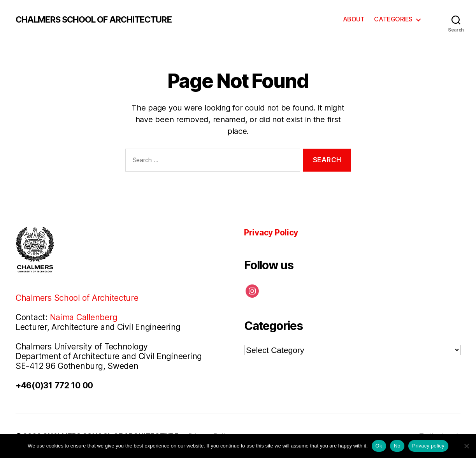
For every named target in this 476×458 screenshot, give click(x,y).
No (397, 446)
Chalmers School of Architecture (77, 298)
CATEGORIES (393, 19)
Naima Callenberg (84, 317)
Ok (379, 446)
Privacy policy (428, 446)
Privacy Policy (271, 233)
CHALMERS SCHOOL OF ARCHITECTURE (94, 19)
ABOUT (354, 19)
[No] (466, 446)
